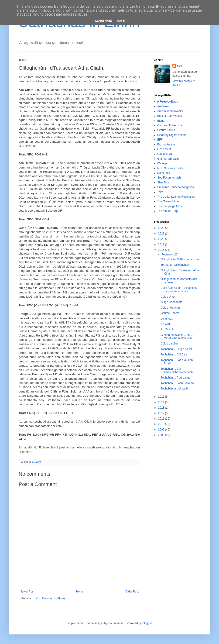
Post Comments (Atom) (50, 598)
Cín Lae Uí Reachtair (170, 125)
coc (180, 66)
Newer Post (27, 592)
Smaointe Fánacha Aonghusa (176, 187)
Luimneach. (168, 319)
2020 (162, 239)
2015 (162, 397)
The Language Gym (170, 206)
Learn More (104, 21)
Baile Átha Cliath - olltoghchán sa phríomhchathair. (180, 289)
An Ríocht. (167, 329)
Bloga (161, 121)
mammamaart (117, 623)
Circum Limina (166, 130)
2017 (162, 245)
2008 (162, 435)
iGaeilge (162, 163)
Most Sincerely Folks (170, 168)
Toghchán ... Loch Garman (177, 383)
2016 (162, 250)
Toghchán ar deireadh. (175, 389)
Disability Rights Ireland (172, 135)
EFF (160, 140)
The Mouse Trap (167, 211)
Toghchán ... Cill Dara (174, 355)
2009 (162, 430)
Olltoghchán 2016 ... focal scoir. (180, 259)
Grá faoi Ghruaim (168, 159)
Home (80, 592)
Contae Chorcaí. (171, 313)
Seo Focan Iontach (169, 178)
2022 (162, 234)
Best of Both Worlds (170, 116)
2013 (162, 408)
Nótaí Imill (163, 173)
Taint (160, 192)
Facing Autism (166, 145)
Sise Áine (163, 183)
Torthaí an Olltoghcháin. (176, 265)
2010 (162, 424)
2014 (162, 402)
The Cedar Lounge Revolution (176, 197)
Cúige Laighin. (170, 344)
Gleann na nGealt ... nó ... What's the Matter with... (177, 337)
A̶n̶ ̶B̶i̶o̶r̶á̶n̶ (163, 106)
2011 (162, 419)
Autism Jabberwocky (170, 111)
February (167, 255)
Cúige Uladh (168, 297)
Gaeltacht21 (165, 154)
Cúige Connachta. (172, 302)
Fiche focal (164, 149)
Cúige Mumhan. (171, 308)
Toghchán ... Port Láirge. (176, 378)
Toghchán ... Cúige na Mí (176, 349)
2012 (162, 413)
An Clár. (166, 324)
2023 (162, 228)
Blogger (147, 623)
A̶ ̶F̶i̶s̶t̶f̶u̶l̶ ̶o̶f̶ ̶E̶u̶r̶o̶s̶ (168, 102)
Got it (121, 21)
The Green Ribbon (169, 201)
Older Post (132, 592)
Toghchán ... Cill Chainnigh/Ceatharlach (177, 370)
